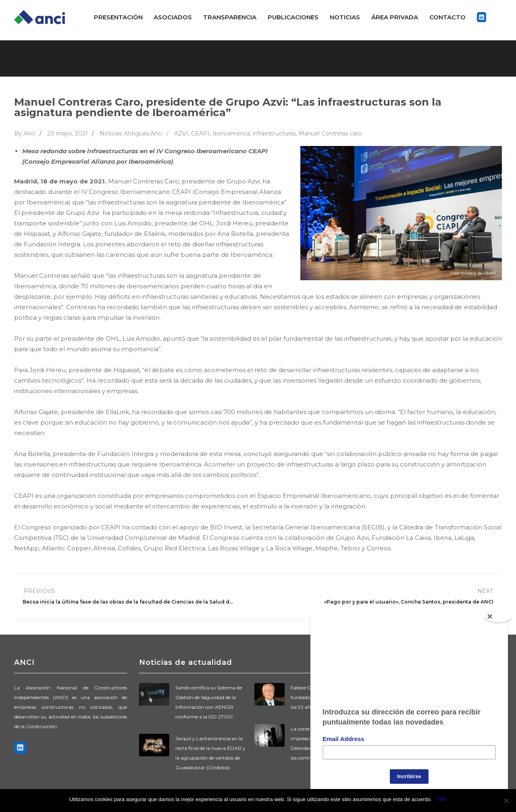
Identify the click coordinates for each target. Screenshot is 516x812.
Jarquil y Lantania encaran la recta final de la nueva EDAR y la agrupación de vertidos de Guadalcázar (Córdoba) (210, 753)
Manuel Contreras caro (330, 133)
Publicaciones (293, 17)
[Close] (498, 616)
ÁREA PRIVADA (395, 17)
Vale (441, 799)
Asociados (173, 17)
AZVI (181, 133)
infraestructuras (274, 133)
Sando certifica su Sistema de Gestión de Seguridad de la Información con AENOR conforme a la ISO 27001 (209, 702)
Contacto (447, 17)
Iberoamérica (231, 133)
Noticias (345, 17)
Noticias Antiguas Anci (131, 133)
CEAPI (200, 133)
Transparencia (230, 17)
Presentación (118, 17)
